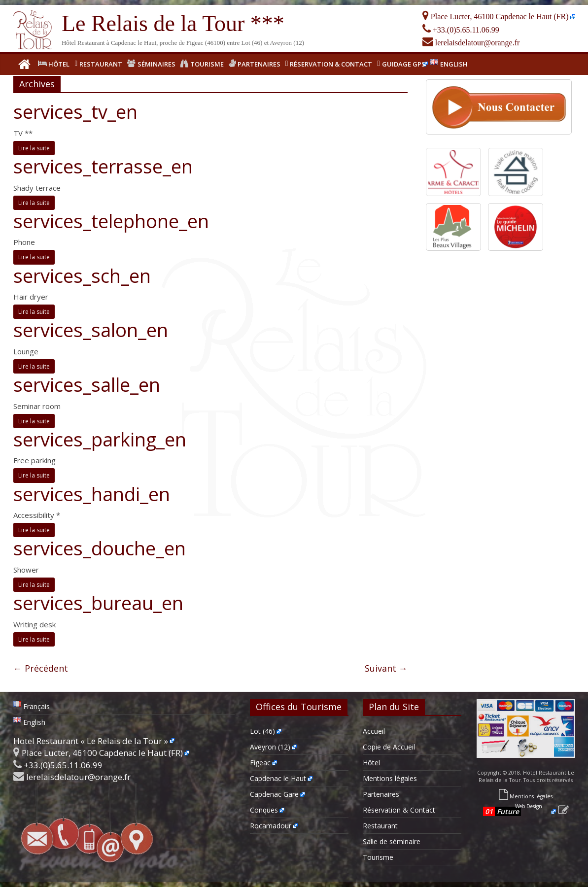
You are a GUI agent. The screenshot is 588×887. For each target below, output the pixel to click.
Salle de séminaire (392, 841)
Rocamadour (271, 826)
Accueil (374, 731)
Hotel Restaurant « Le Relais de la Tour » (91, 741)
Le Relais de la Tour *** (173, 23)
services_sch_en (82, 275)
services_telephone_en (111, 221)
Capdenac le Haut (278, 778)
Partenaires (381, 794)
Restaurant (380, 826)
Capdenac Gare (274, 794)
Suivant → (386, 668)
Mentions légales (390, 778)
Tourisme (378, 857)
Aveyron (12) (270, 747)
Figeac (260, 763)
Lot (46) (262, 731)
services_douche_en (100, 548)
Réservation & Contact (399, 810)
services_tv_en (75, 111)
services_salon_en (91, 330)
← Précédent (41, 668)
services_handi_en (92, 494)
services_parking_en (100, 439)
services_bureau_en (98, 603)
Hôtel (371, 763)
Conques (264, 810)
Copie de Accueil (389, 747)
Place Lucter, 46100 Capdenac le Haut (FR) (496, 17)
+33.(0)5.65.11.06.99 (461, 30)
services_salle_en (87, 384)
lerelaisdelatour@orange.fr (471, 43)
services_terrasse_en (103, 166)
